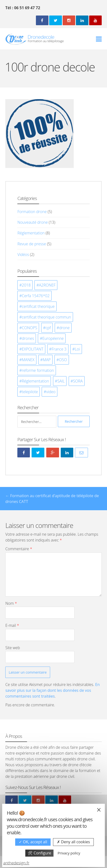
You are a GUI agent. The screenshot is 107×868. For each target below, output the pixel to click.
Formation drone (32, 212)
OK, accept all (33, 842)
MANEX (28, 360)
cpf (48, 328)
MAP (47, 360)
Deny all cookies (73, 842)
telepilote (30, 392)
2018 (26, 285)
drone (64, 328)
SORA (78, 381)
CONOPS (30, 328)
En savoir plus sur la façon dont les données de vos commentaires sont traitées (53, 690)
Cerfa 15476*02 (36, 296)
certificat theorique (38, 306)
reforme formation (38, 370)
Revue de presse (32, 244)
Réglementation (31, 233)
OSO (63, 360)
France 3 (59, 349)
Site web (13, 648)
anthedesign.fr (16, 863)
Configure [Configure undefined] (39, 853)
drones (28, 338)
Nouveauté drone (33, 222)
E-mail (12, 625)
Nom (11, 603)
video (51, 392)
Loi (77, 349)
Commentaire (19, 549)
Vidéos (23, 255)
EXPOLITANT (33, 349)
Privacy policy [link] (69, 853)
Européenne (53, 338)
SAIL (61, 381)
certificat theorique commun (47, 317)
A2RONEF (47, 285)
